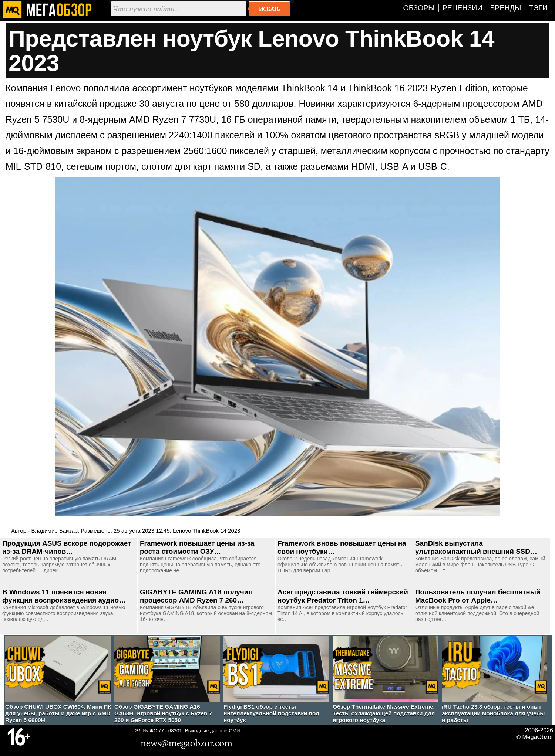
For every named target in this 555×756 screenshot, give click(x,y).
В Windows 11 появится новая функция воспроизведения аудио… (64, 596)
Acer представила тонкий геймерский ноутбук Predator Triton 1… (343, 596)
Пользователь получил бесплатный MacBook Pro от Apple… (478, 596)
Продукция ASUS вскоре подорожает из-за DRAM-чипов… (67, 547)
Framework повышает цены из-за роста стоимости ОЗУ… (197, 547)
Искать (270, 9)
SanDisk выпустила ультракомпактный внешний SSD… (476, 547)
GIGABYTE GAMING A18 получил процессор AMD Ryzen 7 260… (196, 596)
